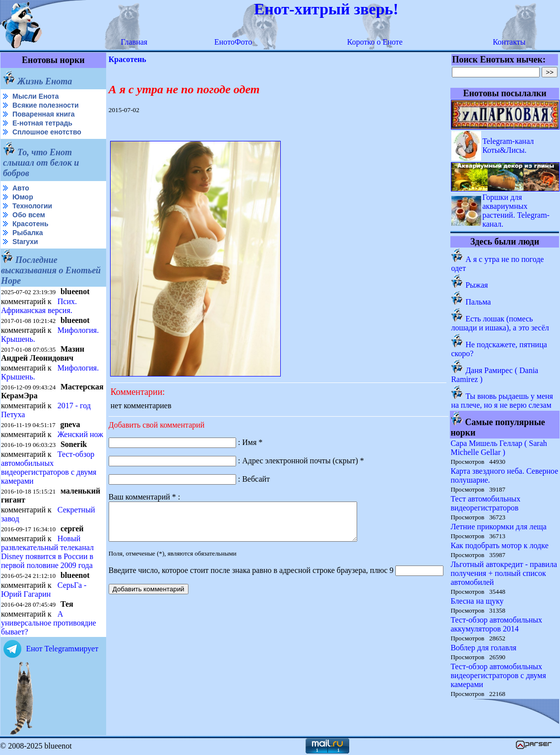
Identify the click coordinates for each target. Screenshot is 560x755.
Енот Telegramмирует (62, 649)
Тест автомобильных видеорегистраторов (485, 503)
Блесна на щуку (477, 601)
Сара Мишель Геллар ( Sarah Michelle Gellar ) (498, 448)
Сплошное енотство (47, 132)
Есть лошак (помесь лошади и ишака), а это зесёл (500, 323)
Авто (21, 188)
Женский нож (80, 434)
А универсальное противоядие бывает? (49, 623)
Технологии (32, 206)
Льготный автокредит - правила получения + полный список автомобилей (504, 573)
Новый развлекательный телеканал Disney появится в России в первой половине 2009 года (47, 552)
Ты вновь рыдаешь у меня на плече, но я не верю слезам (502, 401)
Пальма (478, 302)
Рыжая (476, 285)
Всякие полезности (46, 105)
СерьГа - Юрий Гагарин (44, 590)
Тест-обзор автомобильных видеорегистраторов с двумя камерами (49, 468)
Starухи (25, 242)
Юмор (23, 197)
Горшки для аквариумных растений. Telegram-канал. (516, 211)
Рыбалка (28, 233)
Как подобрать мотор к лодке (499, 545)
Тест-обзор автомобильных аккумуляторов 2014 (496, 624)
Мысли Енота (35, 96)
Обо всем (29, 215)
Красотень (31, 224)
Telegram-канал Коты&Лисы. (508, 146)
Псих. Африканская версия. (39, 306)
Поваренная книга (44, 114)
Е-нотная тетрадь (42, 123)
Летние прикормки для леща (498, 527)
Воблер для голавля (483, 648)
